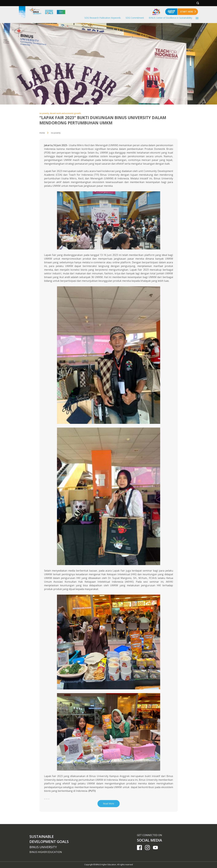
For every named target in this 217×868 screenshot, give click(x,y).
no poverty (56, 133)
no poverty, (45, 113)
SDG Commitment (135, 18)
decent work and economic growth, (66, 113)
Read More (109, 804)
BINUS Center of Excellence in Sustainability (170, 18)
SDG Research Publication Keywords (103, 18)
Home (42, 133)
